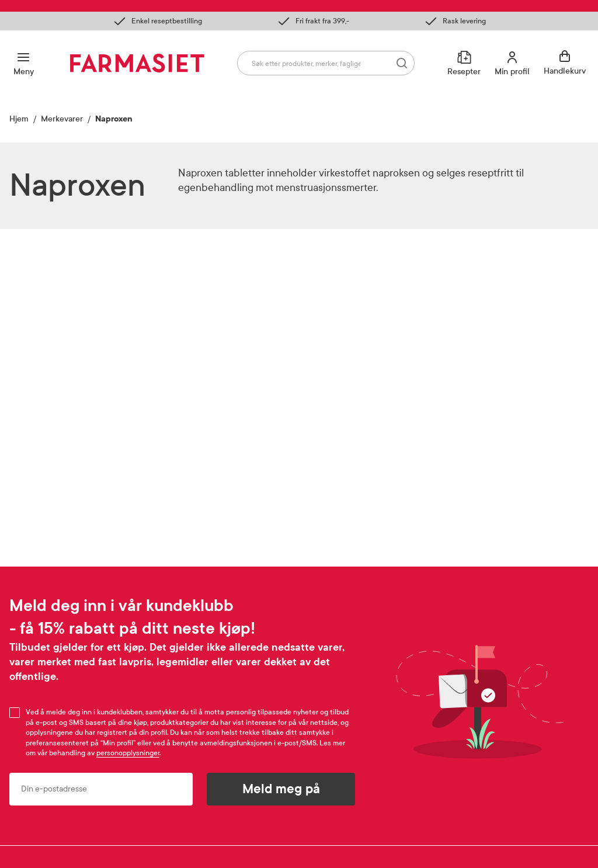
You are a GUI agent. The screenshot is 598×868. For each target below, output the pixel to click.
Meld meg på (281, 789)
